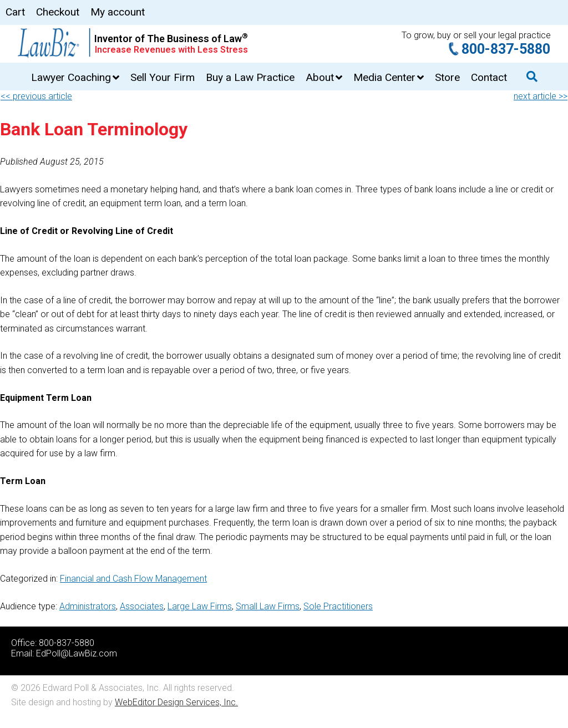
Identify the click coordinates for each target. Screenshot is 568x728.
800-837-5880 (506, 49)
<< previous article (36, 96)
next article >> (541, 96)
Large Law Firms (200, 606)
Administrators (88, 606)
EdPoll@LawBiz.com (77, 653)
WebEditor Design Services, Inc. (176, 702)
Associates (142, 606)
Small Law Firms (268, 606)
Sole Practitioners (338, 606)
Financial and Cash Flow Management (133, 579)
